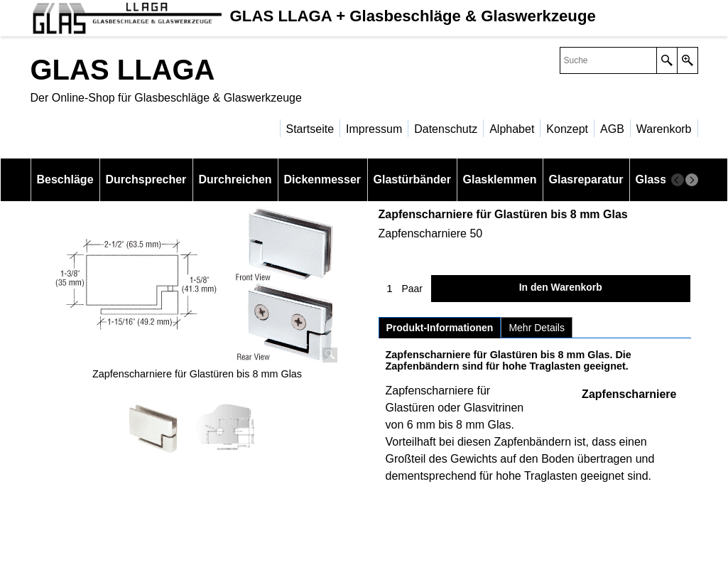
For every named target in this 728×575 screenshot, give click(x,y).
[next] (692, 180)
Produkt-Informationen (440, 328)
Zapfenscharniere (629, 394)
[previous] (678, 180)
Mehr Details (537, 328)
